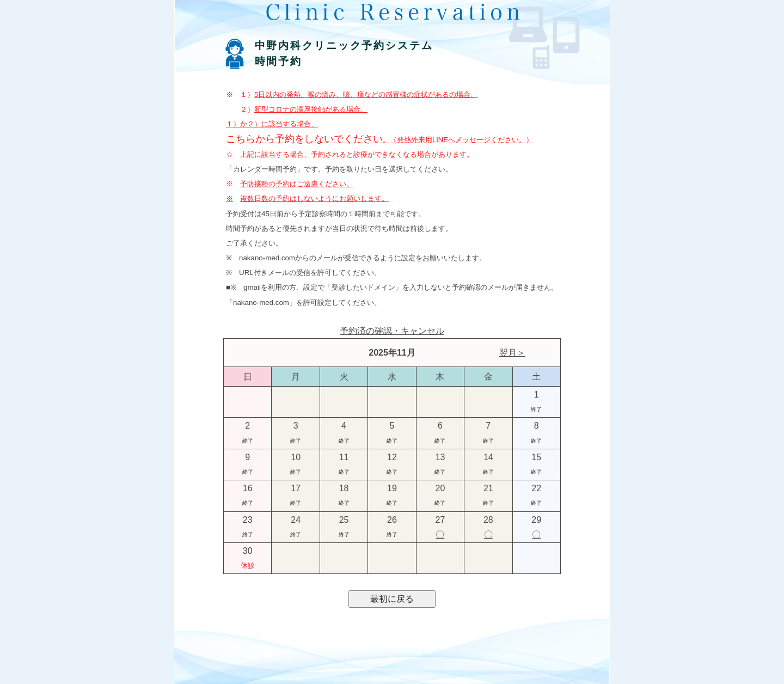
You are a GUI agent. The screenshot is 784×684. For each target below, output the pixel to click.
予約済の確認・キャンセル (392, 331)
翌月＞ (512, 353)
